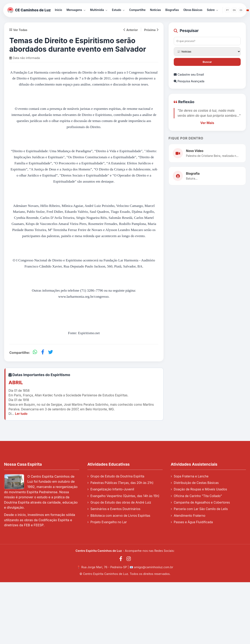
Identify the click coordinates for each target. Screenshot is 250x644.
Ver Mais (207, 123)
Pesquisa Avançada (189, 81)
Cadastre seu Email (189, 74)
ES (241, 10)
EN (234, 10)
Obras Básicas (193, 10)
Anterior (131, 30)
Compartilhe (137, 10)
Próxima (151, 30)
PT (227, 10)
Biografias (172, 10)
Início (58, 10)
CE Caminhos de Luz (29, 10)
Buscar (207, 62)
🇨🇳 (248, 10)
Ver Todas (18, 30)
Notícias (156, 10)
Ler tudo (21, 414)
